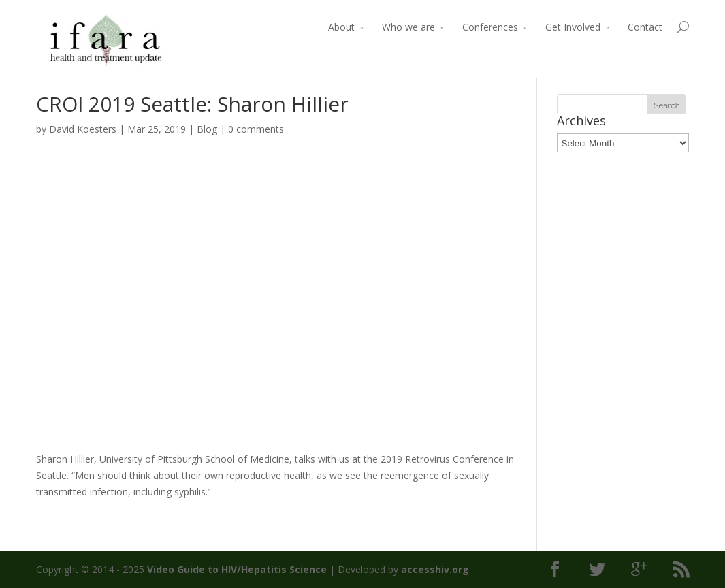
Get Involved (573, 27)
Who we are (408, 27)
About (341, 27)
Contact (645, 27)
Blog (207, 129)
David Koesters (83, 129)
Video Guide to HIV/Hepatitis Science (237, 569)
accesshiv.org (435, 569)
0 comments (256, 129)
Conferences (490, 27)
